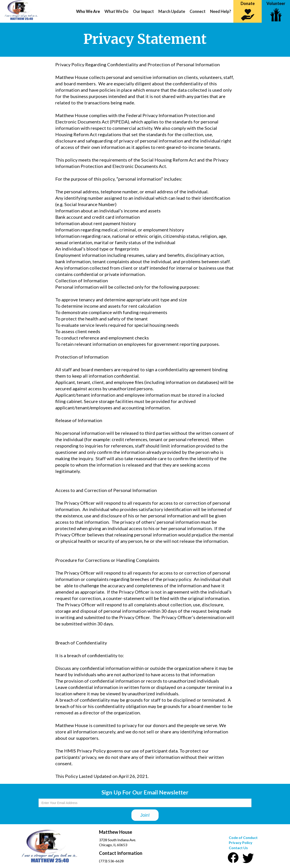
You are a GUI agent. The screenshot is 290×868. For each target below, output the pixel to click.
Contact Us (238, 848)
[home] (19, 10)
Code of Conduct (243, 837)
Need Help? (221, 11)
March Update (172, 11)
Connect (198, 11)
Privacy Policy (241, 842)
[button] (88, 11)
